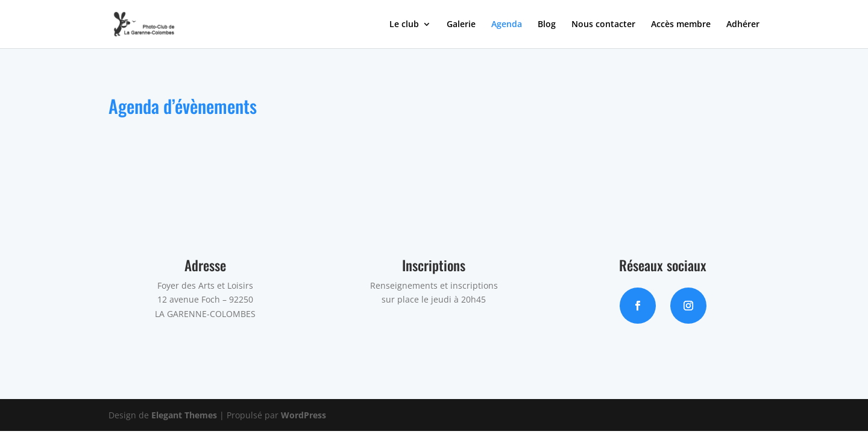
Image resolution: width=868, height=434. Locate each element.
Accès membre (681, 25)
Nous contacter (603, 25)
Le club (404, 25)
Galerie (461, 25)
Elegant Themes (184, 415)
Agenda (507, 25)
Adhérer (743, 25)
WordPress (303, 415)
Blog (547, 25)
